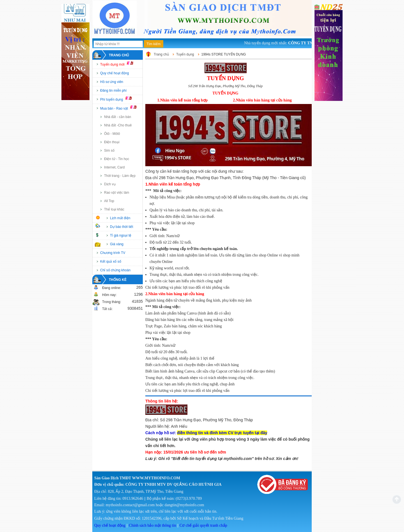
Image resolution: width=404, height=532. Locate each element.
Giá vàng (117, 244)
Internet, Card (114, 167)
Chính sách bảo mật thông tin (152, 525)
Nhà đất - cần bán (118, 117)
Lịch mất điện (120, 218)
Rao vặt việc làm (117, 193)
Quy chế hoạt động (114, 73)
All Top (109, 201)
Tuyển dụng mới (119, 64)
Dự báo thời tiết (122, 227)
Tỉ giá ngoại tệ (121, 235)
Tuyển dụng (185, 54)
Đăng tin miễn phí (113, 91)
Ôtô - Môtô (112, 134)
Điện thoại (112, 142)
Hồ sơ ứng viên (112, 82)
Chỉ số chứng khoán (115, 270)
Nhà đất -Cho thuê (118, 125)
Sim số (109, 151)
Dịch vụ (110, 184)
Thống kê (118, 280)
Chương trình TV (113, 253)
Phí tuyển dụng (118, 99)
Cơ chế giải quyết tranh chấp (203, 525)
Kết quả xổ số (111, 262)
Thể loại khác (114, 209)
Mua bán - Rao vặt (121, 108)
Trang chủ (119, 55)
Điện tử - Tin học (117, 159)
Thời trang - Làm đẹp (120, 176)
